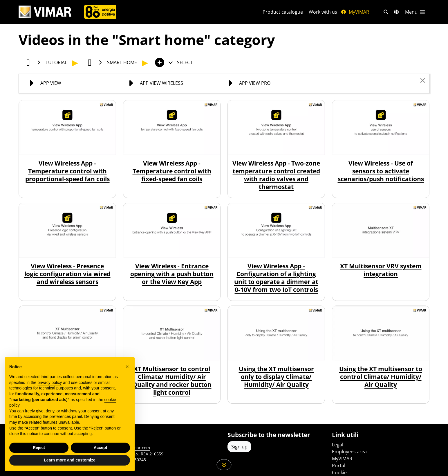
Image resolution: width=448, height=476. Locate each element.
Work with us (323, 12)
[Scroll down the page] (224, 465)
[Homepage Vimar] (45, 12)
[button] (127, 367)
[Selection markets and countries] (396, 12)
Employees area (349, 452)
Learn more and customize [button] (69, 460)
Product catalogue (283, 12)
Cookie (339, 473)
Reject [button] (39, 448)
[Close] (423, 80)
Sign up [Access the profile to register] (239, 447)
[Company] (100, 12)
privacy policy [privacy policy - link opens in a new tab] (50, 382)
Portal (339, 466)
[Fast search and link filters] (386, 12)
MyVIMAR (355, 12)
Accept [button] (101, 448)
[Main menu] (416, 12)
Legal (338, 445)
